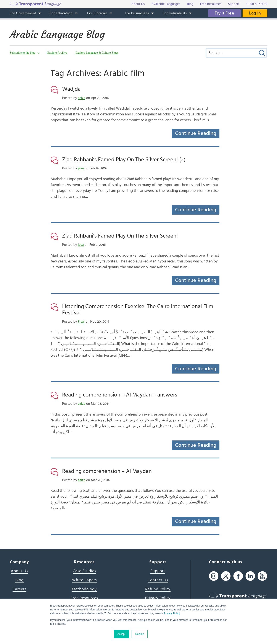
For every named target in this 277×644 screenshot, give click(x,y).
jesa (81, 168)
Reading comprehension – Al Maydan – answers (120, 395)
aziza (82, 98)
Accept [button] (122, 634)
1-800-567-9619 (257, 4)
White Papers (84, 580)
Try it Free (224, 13)
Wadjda (71, 89)
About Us (19, 571)
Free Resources (84, 598)
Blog (19, 580)
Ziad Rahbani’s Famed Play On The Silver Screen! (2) (124, 160)
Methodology (84, 589)
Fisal (81, 322)
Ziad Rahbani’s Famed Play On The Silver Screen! (120, 236)
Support (158, 571)
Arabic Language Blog (57, 34)
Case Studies (84, 571)
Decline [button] (140, 634)
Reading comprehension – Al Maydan (107, 471)
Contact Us (158, 580)
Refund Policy (158, 589)
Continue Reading (196, 133)
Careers (19, 589)
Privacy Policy (172, 613)
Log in (255, 13)
